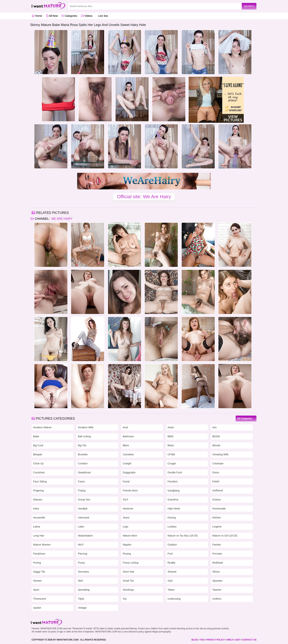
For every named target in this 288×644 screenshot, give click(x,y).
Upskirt (37, 608)
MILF (81, 545)
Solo (170, 581)
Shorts (216, 572)
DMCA (230, 640)
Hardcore (128, 509)
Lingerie (217, 527)
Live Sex (102, 16)
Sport (36, 590)
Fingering (38, 491)
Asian (171, 427)
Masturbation (85, 536)
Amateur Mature (42, 427)
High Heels (174, 509)
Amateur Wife (86, 427)
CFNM (171, 454)
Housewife (39, 518)
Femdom (173, 481)
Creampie (218, 463)
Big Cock (38, 445)
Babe (36, 436)
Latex (81, 527)
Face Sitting (40, 481)
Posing (37, 563)
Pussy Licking (131, 563)
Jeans (126, 518)
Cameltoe (128, 454)
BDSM (216, 436)
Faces (81, 481)
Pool (170, 554)
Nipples (127, 545)
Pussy (81, 563)
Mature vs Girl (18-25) (225, 536)
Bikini (126, 445)
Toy (125, 599)
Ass (214, 427)
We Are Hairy (62, 219)
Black (171, 445)
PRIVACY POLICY (215, 640)
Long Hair (39, 536)
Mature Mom (130, 536)
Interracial (83, 518)
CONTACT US (249, 640)
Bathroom (128, 436)
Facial (126, 481)
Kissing (172, 518)
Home (37, 16)
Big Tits (82, 445)
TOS (202, 640)
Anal (125, 427)
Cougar (172, 463)
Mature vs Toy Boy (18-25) (183, 536)
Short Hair (128, 572)
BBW (170, 436)
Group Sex (84, 500)
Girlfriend (218, 491)
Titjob (81, 599)
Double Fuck (175, 472)
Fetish (216, 481)
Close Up (38, 463)
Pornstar (217, 554)
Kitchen (217, 518)
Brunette (83, 454)
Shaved (172, 572)
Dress (216, 472)
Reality (171, 563)
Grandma (173, 500)
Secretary (83, 572)
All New (52, 16)
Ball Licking (84, 436)
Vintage (82, 608)
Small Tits (128, 581)
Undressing (174, 599)
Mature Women (42, 545)
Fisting (82, 491)
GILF (126, 500)
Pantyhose (39, 554)
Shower (37, 581)
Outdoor (172, 545)
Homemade (219, 509)
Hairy (36, 509)
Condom (83, 463)
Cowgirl (127, 463)
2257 (238, 640)
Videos (87, 16)
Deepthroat (84, 472)
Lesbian (172, 527)
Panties (217, 545)
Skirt (80, 581)
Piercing (83, 554)
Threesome (40, 599)
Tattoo (171, 590)
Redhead (218, 563)
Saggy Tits (39, 572)
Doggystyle (129, 472)
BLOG (195, 640)
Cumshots (39, 472)
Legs (125, 527)
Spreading (84, 590)
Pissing (127, 554)
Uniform (217, 599)
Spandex (217, 581)
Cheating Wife (220, 454)
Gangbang (173, 491)
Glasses (38, 500)
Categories (69, 16)
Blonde (216, 445)
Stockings (128, 590)
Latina (37, 527)
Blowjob (38, 454)
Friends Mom (130, 491)
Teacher (217, 590)
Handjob (83, 509)
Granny (217, 500)
